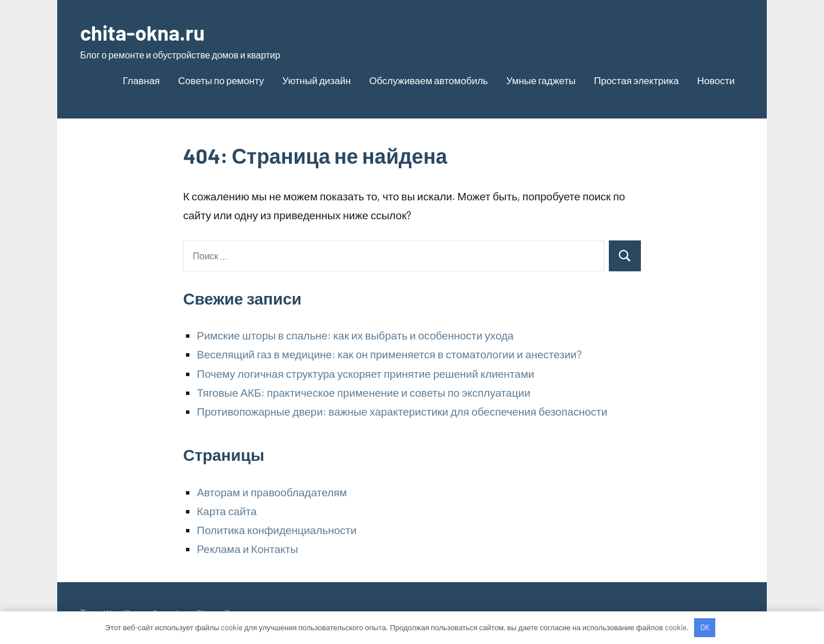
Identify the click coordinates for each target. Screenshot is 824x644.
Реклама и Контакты (247, 549)
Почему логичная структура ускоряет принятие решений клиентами (366, 374)
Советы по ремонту (221, 80)
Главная (142, 80)
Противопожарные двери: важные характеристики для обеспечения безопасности (402, 411)
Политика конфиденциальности (277, 530)
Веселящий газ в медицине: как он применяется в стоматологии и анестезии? (389, 354)
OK (705, 627)
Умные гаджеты (541, 80)
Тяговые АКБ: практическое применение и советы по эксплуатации (364, 392)
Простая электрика (636, 80)
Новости (716, 80)
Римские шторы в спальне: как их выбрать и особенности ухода (355, 335)
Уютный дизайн (316, 80)
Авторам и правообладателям (272, 492)
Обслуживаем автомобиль (429, 80)
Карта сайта (227, 511)
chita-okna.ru (142, 32)
